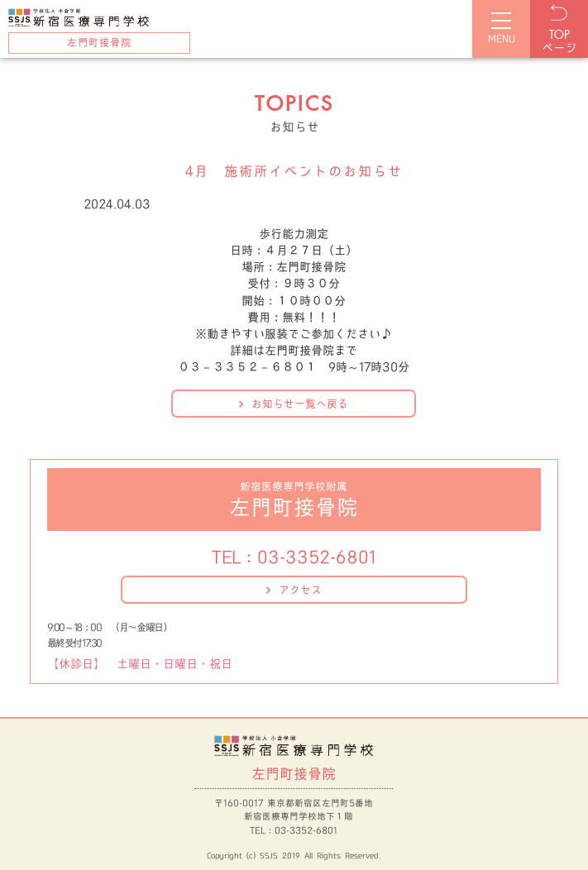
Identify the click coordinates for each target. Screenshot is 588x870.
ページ (559, 42)
